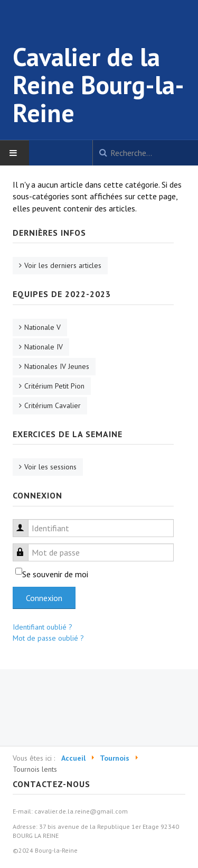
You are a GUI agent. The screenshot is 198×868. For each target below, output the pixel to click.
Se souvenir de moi (55, 574)
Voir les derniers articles (63, 265)
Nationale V (43, 327)
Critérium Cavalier (53, 405)
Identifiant (26, 522)
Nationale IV (44, 347)
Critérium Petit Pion (54, 386)
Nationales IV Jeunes (57, 366)
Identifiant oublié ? (43, 627)
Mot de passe (26, 546)
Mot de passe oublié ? (48, 638)
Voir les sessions (50, 467)
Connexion (44, 598)
